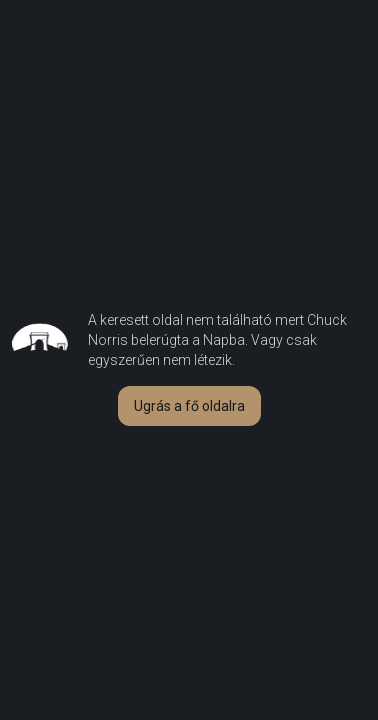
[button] (189, 406)
